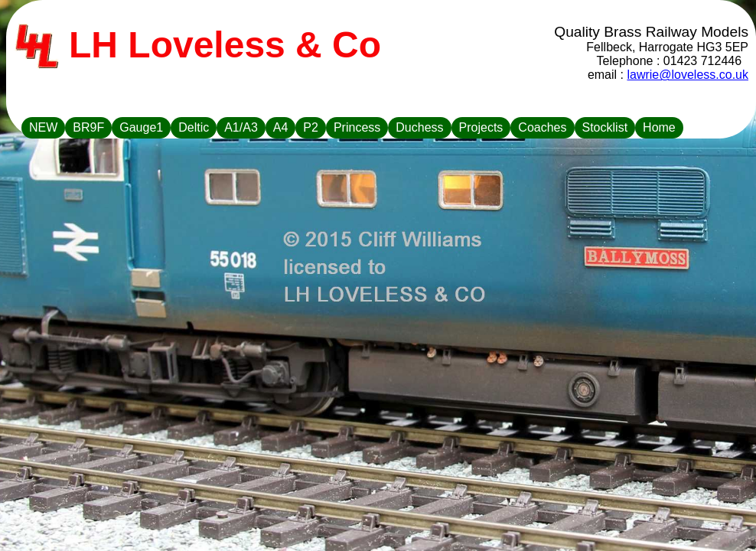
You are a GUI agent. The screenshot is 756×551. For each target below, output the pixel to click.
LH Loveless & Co (197, 47)
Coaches (542, 127)
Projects (481, 127)
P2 (311, 127)
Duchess (419, 127)
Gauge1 (141, 127)
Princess (357, 127)
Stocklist (605, 127)
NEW (43, 127)
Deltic (194, 127)
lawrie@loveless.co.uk (688, 75)
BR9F (88, 127)
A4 (281, 127)
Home (659, 127)
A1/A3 (241, 127)
